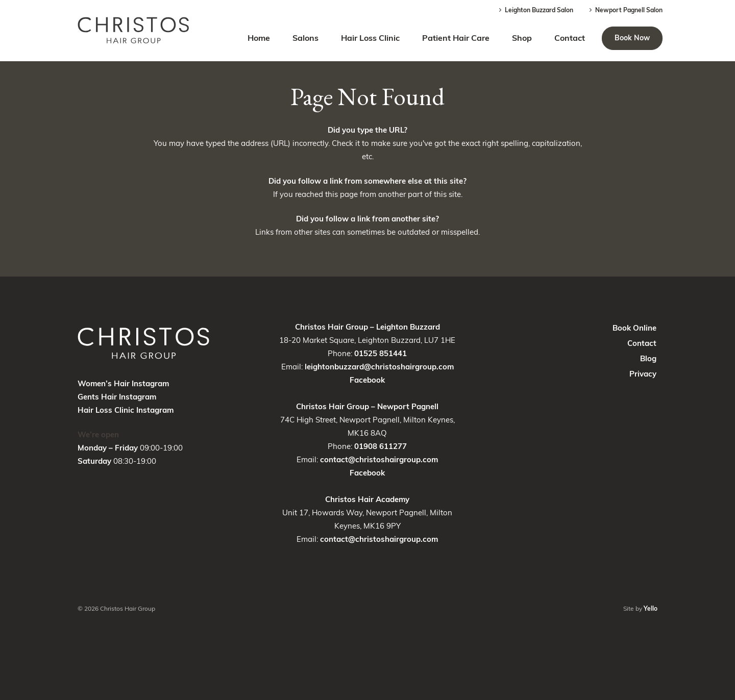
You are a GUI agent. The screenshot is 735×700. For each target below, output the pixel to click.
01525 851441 (381, 353)
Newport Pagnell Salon (625, 10)
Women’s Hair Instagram (123, 383)
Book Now (632, 38)
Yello (651, 608)
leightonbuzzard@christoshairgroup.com (379, 367)
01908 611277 (381, 446)
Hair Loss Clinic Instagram (126, 410)
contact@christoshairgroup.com (379, 459)
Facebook (367, 380)
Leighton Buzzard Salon (535, 10)
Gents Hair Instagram (117, 397)
